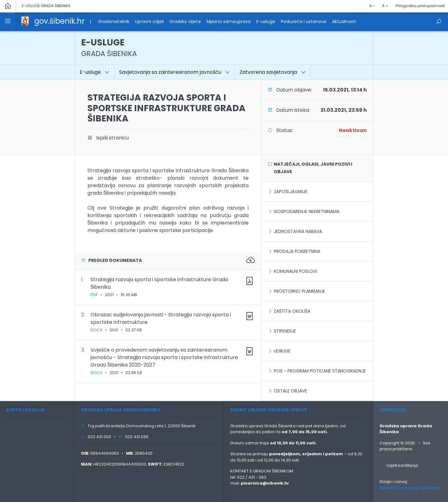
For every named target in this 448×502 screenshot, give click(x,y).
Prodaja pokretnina (297, 251)
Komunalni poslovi (295, 271)
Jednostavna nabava (298, 231)
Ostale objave (290, 391)
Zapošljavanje (291, 192)
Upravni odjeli (149, 21)
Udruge (282, 351)
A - (372, 6)
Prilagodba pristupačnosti (420, 6)
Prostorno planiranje (299, 291)
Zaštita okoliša (292, 311)
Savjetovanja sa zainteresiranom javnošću (175, 72)
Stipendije (285, 331)
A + (385, 6)
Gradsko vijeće (185, 21)
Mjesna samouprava (229, 21)
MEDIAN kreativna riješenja (409, 488)
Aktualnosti (344, 21)
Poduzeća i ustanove (304, 21)
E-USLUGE (109, 47)
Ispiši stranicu (108, 138)
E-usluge (266, 21)
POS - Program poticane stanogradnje (320, 371)
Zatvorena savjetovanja (273, 72)
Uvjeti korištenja (399, 465)
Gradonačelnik (114, 21)
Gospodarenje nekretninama (307, 211)
